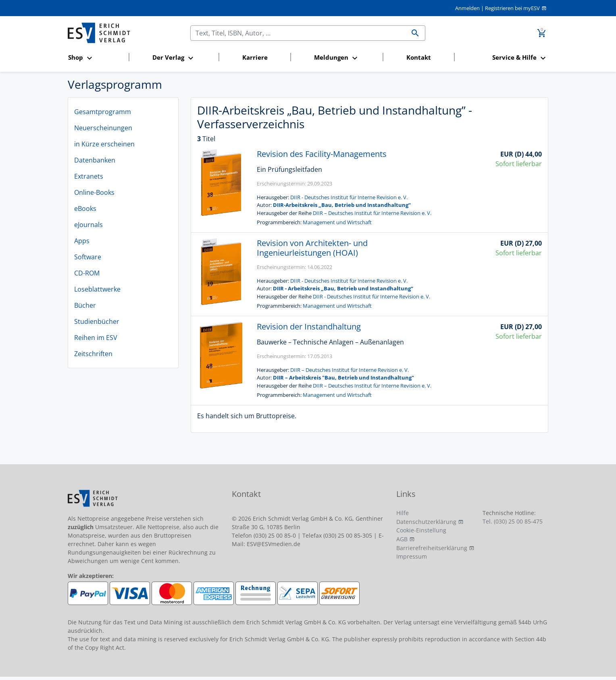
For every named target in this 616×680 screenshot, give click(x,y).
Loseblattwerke (97, 289)
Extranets (89, 176)
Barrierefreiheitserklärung (432, 548)
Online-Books (94, 192)
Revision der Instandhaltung (309, 326)
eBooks (85, 209)
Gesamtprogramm (103, 112)
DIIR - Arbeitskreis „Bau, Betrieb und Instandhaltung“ (343, 288)
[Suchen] (298, 33)
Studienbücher (97, 321)
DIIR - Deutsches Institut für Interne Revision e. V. (349, 197)
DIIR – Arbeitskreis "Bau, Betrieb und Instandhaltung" (343, 378)
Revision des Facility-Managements (322, 154)
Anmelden (467, 8)
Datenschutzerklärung (426, 522)
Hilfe (403, 513)
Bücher (85, 305)
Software (88, 257)
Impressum (412, 556)
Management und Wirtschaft (337, 222)
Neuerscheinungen (103, 128)
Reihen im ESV (96, 338)
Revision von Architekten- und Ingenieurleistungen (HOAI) (312, 248)
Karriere (255, 57)
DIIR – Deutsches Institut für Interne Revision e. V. (372, 213)
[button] (96, 58)
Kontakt (419, 57)
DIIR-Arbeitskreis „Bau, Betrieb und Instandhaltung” (342, 205)
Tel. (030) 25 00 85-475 (513, 521)
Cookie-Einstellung (421, 530)
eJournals (88, 225)
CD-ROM (87, 273)
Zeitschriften (93, 354)
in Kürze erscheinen (104, 144)
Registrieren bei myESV (512, 8)
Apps (82, 241)
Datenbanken (95, 160)
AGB (402, 539)
